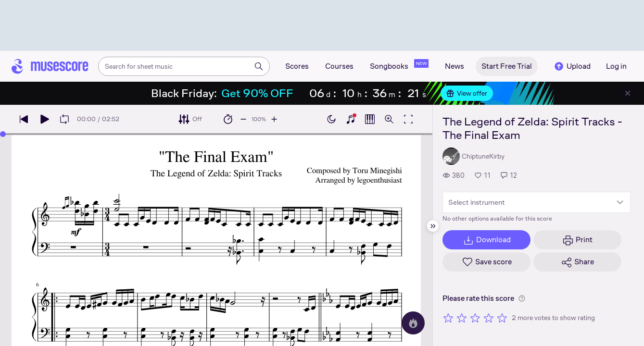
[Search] (259, 66)
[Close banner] (628, 93)
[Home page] (50, 66)
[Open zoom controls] (389, 119)
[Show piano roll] (370, 119)
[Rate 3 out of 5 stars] (475, 318)
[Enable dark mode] (331, 119)
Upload (572, 66)
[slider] (3, 134)
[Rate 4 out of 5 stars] (489, 318)
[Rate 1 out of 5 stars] (448, 318)
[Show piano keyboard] (351, 119)
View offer (467, 93)
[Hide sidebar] (433, 226)
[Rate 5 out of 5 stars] (502, 318)
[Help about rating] (522, 298)
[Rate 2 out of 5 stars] (462, 318)
